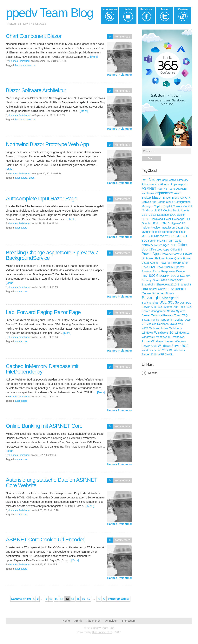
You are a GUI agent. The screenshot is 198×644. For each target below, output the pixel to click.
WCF (181, 324)
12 (62, 599)
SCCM (153, 276)
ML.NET (162, 241)
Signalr (170, 293)
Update (179, 320)
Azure (178, 193)
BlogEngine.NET (102, 632)
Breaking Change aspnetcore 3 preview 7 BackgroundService (52, 255)
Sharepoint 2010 (166, 284)
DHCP (146, 219)
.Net (151, 180)
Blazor (167, 198)
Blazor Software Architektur (36, 90)
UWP (188, 320)
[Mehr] (94, 57)
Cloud (170, 202)
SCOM (175, 276)
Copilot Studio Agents (176, 210)
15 (78, 599)
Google (146, 223)
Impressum (129, 621)
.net (144, 180)
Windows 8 (148, 337)
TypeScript (167, 320)
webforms (162, 328)
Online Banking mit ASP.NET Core (44, 426)
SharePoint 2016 (159, 289)
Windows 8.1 (164, 337)
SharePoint (148, 284)
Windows (147, 333)
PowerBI (165, 263)
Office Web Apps (159, 250)
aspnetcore (29, 65)
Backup (146, 198)
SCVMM (185, 276)
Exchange (178, 219)
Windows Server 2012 (173, 346)
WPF (161, 354)
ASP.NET (149, 188)
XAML (169, 354)
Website (152, 373)
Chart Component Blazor (34, 36)
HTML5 (165, 223)
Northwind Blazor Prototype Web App (47, 144)
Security (147, 280)
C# (182, 198)
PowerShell (149, 267)
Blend (176, 198)
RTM (145, 276)
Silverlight (151, 298)
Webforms (176, 328)
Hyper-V (176, 223)
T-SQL (146, 320)
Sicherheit (158, 293)
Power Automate (172, 254)
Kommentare (122, 37)
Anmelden (111, 621)
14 (73, 599)
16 (83, 599)
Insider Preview (151, 228)
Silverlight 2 (170, 298)
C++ (188, 198)
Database (163, 215)
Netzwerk (147, 245)
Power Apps (151, 254)
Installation (168, 228)
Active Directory (179, 180)
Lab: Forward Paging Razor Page (43, 312)
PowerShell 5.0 (166, 267)
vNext (173, 324)
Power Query (174, 258)
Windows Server (162, 341)
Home (66, 621)
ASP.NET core (166, 189)
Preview (147, 271)
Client (161, 202)
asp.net (183, 184)
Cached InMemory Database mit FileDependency (42, 369)
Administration (150, 184)
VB (144, 324)
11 (56, 599)
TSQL (185, 315)
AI (162, 184)
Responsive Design (173, 271)
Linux (182, 232)
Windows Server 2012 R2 (157, 350)
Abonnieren (94, 621)
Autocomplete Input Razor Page (42, 199)
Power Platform (155, 258)
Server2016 (160, 280)
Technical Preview (162, 315)
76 (99, 599)
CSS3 (152, 215)
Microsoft (147, 236)
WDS (145, 328)
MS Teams (175, 241)
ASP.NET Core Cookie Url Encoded (46, 540)
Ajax (167, 184)
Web (152, 328)
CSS (145, 215)
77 (104, 599)
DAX (173, 215)
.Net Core (162, 180)
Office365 (176, 250)
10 (51, 599)
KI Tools (156, 232)
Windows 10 (164, 332)
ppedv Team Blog (49, 13)
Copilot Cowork (173, 206)
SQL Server (176, 302)
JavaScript (182, 228)
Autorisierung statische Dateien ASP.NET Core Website (51, 483)
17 (89, 599)
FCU (188, 219)
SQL (163, 302)
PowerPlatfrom (180, 263)
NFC (173, 245)
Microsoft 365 (165, 236)
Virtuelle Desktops (158, 324)
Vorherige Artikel (119, 599)
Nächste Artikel (21, 599)
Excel (168, 219)
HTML (155, 223)
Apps (174, 184)
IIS (184, 223)
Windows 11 (182, 333)
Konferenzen (170, 232)
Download (157, 219)
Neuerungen (162, 245)
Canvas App (149, 202)
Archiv (78, 621)
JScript (146, 232)
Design (181, 215)
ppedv (180, 267)
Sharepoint (176, 280)
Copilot (158, 206)
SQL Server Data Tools (172, 307)
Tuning (155, 320)
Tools (178, 315)
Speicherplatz (150, 303)
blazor (18, 65)
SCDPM (164, 276)
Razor (156, 271)
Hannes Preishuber (120, 75)
